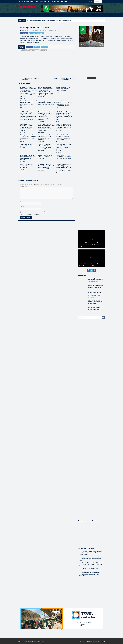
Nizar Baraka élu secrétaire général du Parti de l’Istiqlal (28, 145)
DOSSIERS (86, 15)
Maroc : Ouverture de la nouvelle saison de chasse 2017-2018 (28, 166)
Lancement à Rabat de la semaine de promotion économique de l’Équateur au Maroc (90, 245)
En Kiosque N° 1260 (91, 78)
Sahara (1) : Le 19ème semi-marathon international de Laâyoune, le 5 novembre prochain (65, 126)
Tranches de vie (55, 2)
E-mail (22, 207)
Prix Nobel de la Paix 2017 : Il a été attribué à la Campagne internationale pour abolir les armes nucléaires (64, 147)
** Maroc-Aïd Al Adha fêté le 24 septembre (31, 78)
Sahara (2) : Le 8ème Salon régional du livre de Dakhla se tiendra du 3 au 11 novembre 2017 (28, 137)
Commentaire (24, 186)
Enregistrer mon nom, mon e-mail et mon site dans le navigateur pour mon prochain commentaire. (46, 212)
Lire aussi (47, 2)
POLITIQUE (37, 15)
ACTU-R (21, 15)
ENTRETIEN (77, 15)
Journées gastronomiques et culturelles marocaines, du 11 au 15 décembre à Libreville (47, 103)
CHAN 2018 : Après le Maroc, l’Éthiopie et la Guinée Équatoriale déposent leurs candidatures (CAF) (46, 167)
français (25, 50)
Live (37, 2)
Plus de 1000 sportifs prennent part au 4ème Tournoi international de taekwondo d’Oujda (63, 137)
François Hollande (34, 50)
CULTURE (62, 15)
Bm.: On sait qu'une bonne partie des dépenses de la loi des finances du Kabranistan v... (90, 574)
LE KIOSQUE (64, 2)
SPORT (93, 15)
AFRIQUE (29, 15)
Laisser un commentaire (54, 30)
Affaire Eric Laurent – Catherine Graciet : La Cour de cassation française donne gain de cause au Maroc (64, 104)
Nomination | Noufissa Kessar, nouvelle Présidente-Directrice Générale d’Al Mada (96, 280)
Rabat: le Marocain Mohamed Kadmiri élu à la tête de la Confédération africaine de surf (28, 103)
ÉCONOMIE (46, 15)
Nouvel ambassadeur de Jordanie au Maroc (45, 156)
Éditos (41, 2)
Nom (22, 201)
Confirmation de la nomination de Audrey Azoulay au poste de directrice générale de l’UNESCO (26, 127)
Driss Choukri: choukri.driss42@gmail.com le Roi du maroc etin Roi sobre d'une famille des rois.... (91, 564)
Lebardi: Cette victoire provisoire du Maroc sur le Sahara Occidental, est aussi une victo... (91, 559)
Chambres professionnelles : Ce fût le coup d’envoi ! (63, 78)
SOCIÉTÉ (54, 15)
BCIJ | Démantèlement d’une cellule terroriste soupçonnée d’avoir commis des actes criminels (49, 20)
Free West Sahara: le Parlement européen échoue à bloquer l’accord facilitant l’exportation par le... (91, 553)
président (44, 50)
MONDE (69, 15)
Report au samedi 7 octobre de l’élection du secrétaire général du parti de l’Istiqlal (64, 157)
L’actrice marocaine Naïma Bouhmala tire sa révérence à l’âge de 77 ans (95, 302)
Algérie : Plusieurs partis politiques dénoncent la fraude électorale (63, 89)
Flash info (43, 30)
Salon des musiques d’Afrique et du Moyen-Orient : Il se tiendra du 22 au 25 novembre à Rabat (46, 147)
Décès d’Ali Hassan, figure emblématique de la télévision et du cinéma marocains (96, 294)
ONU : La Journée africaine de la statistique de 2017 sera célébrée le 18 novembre (46, 137)
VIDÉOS (100, 15)
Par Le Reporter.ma (26, 30)
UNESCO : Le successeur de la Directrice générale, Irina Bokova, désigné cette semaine (28, 157)
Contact (32, 2)
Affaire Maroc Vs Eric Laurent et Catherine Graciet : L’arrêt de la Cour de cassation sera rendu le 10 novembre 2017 (47, 127)
